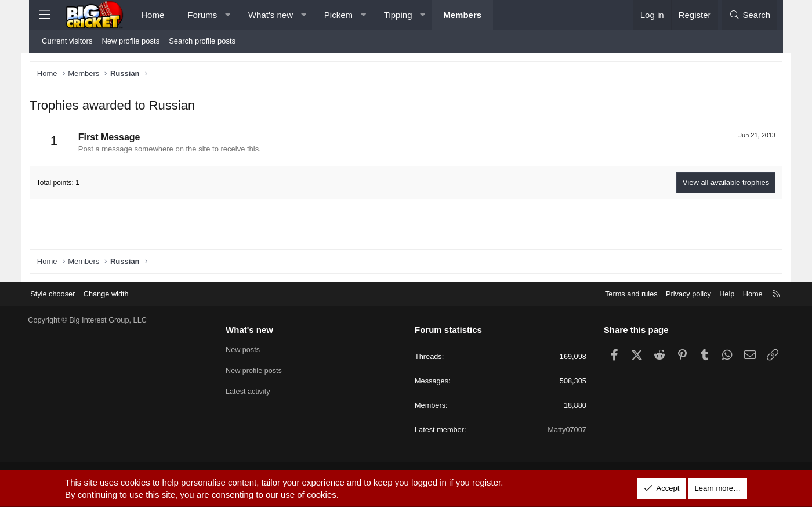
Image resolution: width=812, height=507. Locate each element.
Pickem (338, 15)
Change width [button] (117, 293)
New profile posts (130, 41)
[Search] (750, 15)
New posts (249, 350)
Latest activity (254, 391)
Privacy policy (677, 293)
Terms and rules (619, 293)
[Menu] (44, 15)
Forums (202, 15)
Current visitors (67, 41)
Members (462, 15)
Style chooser (63, 293)
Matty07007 (562, 430)
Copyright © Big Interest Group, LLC (98, 320)
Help (717, 293)
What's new (271, 15)
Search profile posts (202, 41)
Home (153, 15)
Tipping (398, 15)
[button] (228, 15)
